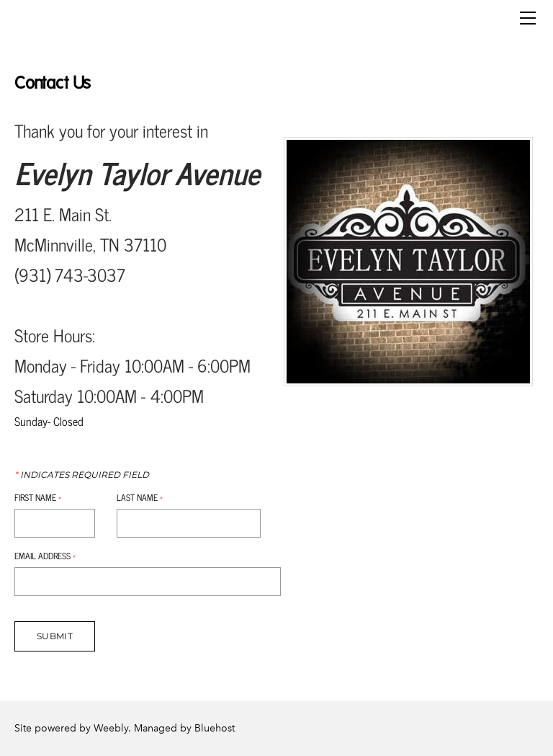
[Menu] (528, 18)
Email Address (45, 556)
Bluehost (215, 728)
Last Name (140, 497)
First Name (38, 497)
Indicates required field (82, 475)
